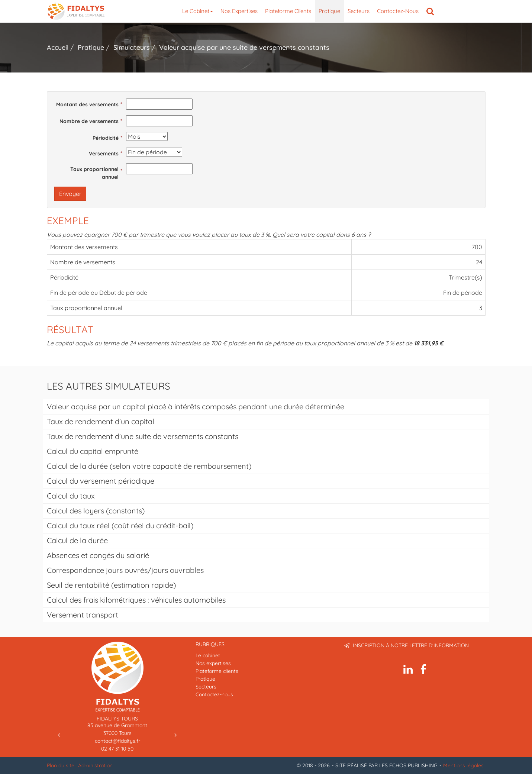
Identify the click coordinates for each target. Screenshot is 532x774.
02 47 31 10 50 (117, 749)
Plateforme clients (288, 11)
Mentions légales (463, 765)
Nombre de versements (89, 121)
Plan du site (61, 765)
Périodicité (106, 138)
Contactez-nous (398, 11)
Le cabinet (198, 11)
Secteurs (359, 11)
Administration (95, 765)
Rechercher (432, 11)
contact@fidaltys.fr (117, 741)
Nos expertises (239, 11)
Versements (104, 154)
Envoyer (70, 194)
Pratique (329, 11)
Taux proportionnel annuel (94, 173)
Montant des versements (87, 104)
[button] (57, 732)
